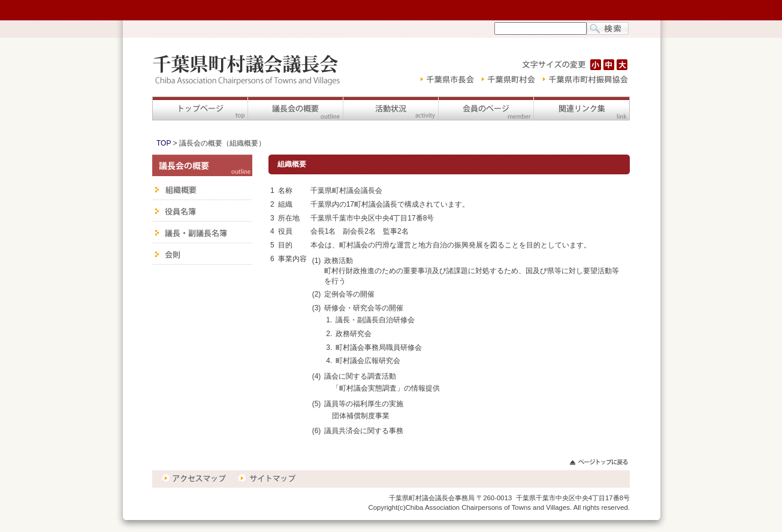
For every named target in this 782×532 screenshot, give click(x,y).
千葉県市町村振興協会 (584, 80)
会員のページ (486, 108)
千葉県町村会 (508, 80)
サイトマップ (267, 478)
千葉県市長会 (445, 80)
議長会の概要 (295, 108)
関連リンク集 (582, 108)
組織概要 (202, 188)
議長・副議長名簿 (202, 232)
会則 (202, 254)
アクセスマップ (196, 478)
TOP (164, 143)
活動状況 (390, 108)
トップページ (200, 108)
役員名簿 (202, 211)
